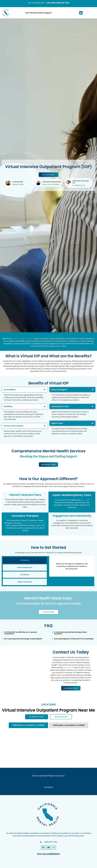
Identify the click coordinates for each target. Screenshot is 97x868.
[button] (81, 13)
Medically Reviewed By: (81, 182)
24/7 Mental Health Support (38, 13)
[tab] (28, 726)
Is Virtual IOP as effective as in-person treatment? (21, 633)
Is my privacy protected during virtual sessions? (70, 633)
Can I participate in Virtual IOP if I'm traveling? (74, 639)
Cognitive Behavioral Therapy (34, 523)
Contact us (68, 668)
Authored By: (18, 182)
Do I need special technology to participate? (23, 639)
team (85, 500)
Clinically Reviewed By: (52, 182)
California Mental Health (23, 339)
